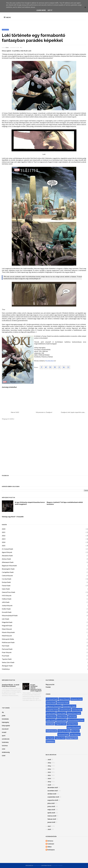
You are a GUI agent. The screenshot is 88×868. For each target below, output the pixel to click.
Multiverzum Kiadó (8, 642)
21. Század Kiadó (7, 549)
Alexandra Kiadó (7, 556)
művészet (5, 729)
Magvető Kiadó (7, 626)
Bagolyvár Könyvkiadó (9, 566)
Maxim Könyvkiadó (8, 632)
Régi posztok (50, 685)
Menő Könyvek (7, 636)
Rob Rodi (5, 30)
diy (3, 712)
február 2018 (52, 819)
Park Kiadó (6, 646)
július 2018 (51, 803)
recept (4, 732)
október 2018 (52, 794)
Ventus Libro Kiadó (8, 662)
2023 (4, 539)
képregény (5, 722)
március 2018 (52, 816)
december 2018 (53, 788)
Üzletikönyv (6, 669)
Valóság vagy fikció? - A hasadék (13, 517)
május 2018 (51, 810)
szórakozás (6, 739)
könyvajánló (6, 726)
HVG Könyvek (7, 595)
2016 (49, 829)
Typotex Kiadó (7, 659)
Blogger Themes (57, 865)
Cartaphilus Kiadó (8, 572)
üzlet (4, 756)
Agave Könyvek (7, 552)
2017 (49, 826)
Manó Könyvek (7, 629)
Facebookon (50, 361)
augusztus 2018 (53, 800)
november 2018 (53, 791)
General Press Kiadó (8, 592)
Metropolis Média (8, 639)
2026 (49, 760)
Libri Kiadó (5, 619)
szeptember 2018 (53, 797)
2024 (4, 542)
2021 (4, 532)
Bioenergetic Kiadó (8, 569)
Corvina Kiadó (7, 579)
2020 (4, 529)
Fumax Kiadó (6, 585)
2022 (4, 536)
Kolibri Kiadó (6, 609)
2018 (49, 785)
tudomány (5, 742)
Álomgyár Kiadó (7, 666)
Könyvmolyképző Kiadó (10, 615)
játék (4, 716)
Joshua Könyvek (7, 605)
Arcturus (50, 841)
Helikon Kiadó (7, 599)
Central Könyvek (7, 576)
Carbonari (51, 844)
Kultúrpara (51, 850)
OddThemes (37, 865)
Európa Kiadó (6, 582)
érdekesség (6, 752)
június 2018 (51, 806)
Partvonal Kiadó (7, 649)
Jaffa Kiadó (6, 602)
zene (4, 749)
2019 (49, 782)
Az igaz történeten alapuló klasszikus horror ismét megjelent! (30, 503)
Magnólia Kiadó (7, 622)
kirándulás (5, 719)
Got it (50, 10)
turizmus (5, 746)
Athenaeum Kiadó (8, 562)
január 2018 (51, 822)
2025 (4, 546)
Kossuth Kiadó (7, 612)
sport (4, 736)
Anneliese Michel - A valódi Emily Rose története (11, 685)
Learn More (41, 10)
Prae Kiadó (5, 656)
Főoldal (48, 687)
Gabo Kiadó (6, 589)
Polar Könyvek (7, 652)
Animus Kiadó (6, 559)
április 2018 (51, 813)
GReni (7, 48)
